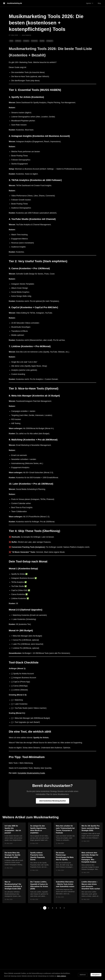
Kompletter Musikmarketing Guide (31, 773)
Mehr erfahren (62, 976)
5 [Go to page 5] (60, 908)
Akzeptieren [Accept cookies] (96, 975)
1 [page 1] (45, 908)
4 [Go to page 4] (56, 908)
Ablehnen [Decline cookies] (83, 975)
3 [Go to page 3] (52, 908)
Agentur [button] (90, 3)
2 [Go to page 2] (49, 908)
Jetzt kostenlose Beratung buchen (53, 801)
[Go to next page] (64, 908)
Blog (99, 3)
